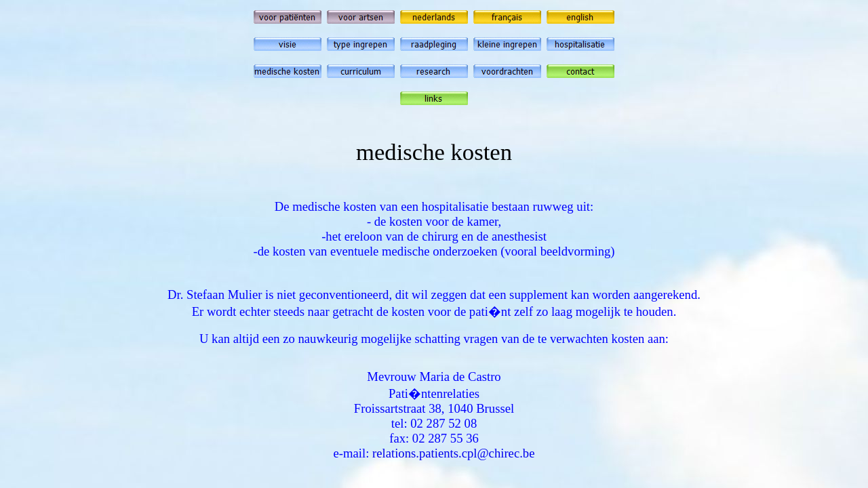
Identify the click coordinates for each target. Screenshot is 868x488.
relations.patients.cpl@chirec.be (453, 453)
